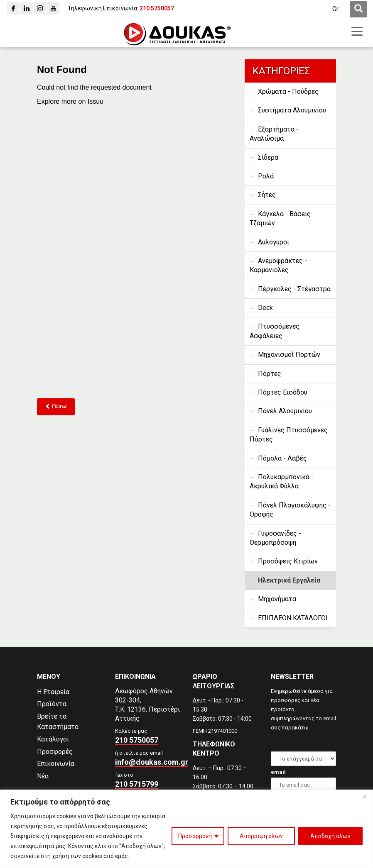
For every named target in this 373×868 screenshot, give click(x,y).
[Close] (364, 797)
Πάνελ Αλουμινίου (285, 411)
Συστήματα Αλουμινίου (292, 110)
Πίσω (56, 406)
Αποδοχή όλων (330, 836)
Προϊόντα (52, 704)
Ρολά (266, 176)
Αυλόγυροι (274, 242)
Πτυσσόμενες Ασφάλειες (275, 331)
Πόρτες (270, 374)
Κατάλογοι (53, 739)
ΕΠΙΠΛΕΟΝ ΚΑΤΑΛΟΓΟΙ (293, 618)
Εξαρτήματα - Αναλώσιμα (274, 134)
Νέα (43, 776)
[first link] (358, 9)
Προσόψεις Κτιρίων (288, 561)
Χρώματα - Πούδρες (288, 91)
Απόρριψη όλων (261, 836)
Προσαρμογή (195, 836)
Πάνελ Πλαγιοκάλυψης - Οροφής (290, 510)
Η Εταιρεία (53, 692)
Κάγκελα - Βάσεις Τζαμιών (280, 218)
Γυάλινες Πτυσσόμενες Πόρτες (289, 435)
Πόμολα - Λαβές (282, 458)
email (278, 772)
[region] (186, 829)
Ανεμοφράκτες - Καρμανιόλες (278, 265)
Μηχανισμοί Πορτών (289, 355)
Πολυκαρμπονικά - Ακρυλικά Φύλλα (282, 482)
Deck (265, 308)
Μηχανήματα (277, 599)
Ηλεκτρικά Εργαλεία (289, 580)
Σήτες (267, 195)
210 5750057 (137, 740)
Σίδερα (268, 157)
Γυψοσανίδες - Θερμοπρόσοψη (275, 538)
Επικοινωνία (56, 764)
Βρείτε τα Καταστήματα (58, 722)
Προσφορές (55, 752)
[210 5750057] (157, 8)
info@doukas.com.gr (152, 762)
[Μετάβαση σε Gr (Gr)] (335, 9)
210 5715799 (137, 784)
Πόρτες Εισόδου (283, 392)
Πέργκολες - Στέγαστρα (294, 289)
